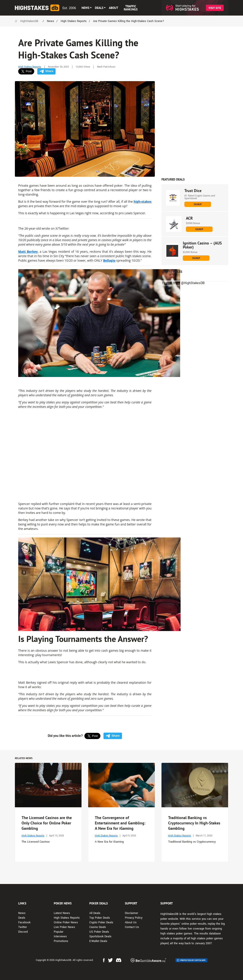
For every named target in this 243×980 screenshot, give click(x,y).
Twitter (23, 927)
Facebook (24, 922)
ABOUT (114, 8)
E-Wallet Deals (98, 941)
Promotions (61, 941)
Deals (22, 918)
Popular (59, 932)
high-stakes (143, 201)
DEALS (99, 8)
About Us (131, 922)
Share (46, 71)
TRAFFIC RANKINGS (131, 8)
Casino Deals (98, 927)
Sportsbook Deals (100, 936)
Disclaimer (131, 913)
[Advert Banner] (195, 107)
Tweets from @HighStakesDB (183, 283)
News (22, 913)
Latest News (62, 913)
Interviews (60, 936)
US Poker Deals (99, 932)
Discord (23, 932)
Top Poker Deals (100, 918)
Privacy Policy (134, 918)
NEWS (85, 8)
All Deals (95, 913)
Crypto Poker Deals (101, 922)
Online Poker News (66, 922)
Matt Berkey (28, 252)
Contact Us (132, 927)
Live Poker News (64, 927)
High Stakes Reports (30, 67)
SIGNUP (198, 204)
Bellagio (109, 260)
